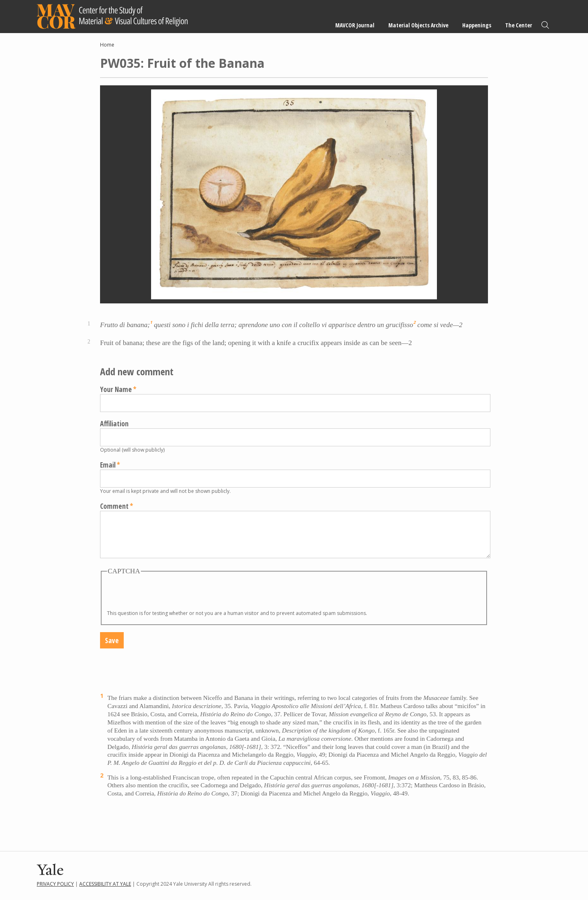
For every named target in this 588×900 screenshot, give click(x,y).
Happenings (477, 25)
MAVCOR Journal (355, 25)
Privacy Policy (55, 884)
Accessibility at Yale (105, 884)
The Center (519, 25)
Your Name (116, 389)
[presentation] (169, 594)
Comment (114, 506)
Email (108, 465)
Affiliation (114, 424)
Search (545, 25)
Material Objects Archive (418, 25)
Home (107, 45)
